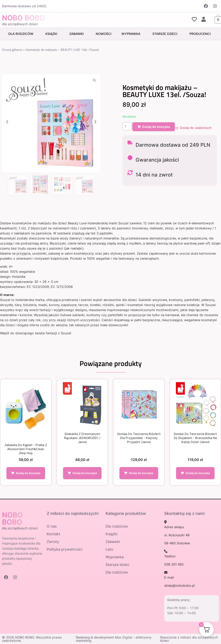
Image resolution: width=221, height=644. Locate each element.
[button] (193, 128)
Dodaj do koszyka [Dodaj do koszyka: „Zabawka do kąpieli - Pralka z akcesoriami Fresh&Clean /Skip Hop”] (28, 473)
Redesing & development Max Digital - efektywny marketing (114, 639)
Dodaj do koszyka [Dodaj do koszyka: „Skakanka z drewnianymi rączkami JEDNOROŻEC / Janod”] (85, 473)
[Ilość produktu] (127, 126)
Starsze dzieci (166, 34)
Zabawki (77, 34)
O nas (52, 526)
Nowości (103, 34)
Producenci (201, 34)
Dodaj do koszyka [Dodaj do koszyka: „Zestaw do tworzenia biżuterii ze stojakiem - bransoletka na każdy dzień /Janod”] (198, 473)
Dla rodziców (22, 34)
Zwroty (53, 542)
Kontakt (53, 534)
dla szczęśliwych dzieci (20, 24)
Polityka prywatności (65, 549)
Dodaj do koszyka (154, 127)
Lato (109, 549)
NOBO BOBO (23, 18)
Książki (52, 34)
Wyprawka (132, 34)
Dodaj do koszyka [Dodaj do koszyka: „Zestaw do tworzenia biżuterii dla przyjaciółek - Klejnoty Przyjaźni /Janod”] (141, 473)
